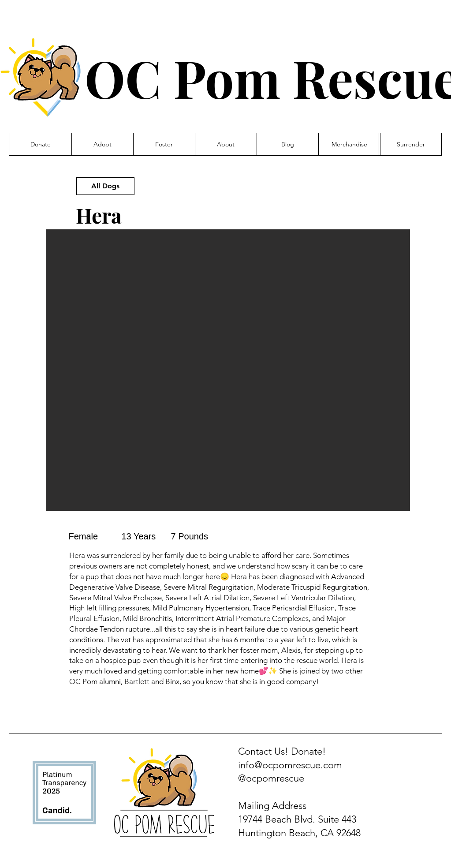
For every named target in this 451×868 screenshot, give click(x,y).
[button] (228, 370)
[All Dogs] (105, 186)
